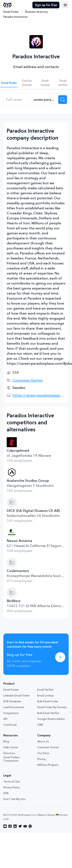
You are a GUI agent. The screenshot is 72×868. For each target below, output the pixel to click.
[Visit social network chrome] (30, 826)
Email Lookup (46, 695)
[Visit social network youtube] (25, 826)
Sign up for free (46, 5)
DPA (6, 793)
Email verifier (63, 83)
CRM (40, 725)
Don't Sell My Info (14, 799)
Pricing (41, 759)
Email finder (9, 83)
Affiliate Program (48, 765)
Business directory (37, 12)
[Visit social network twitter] (20, 826)
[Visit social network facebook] (10, 826)
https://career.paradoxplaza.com (39, 395)
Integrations (11, 713)
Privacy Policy (11, 787)
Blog (6, 741)
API (5, 719)
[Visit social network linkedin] (15, 826)
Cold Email (10, 725)
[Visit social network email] (5, 826)
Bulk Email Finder (48, 701)
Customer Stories (48, 747)
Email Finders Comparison (12, 759)
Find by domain (27, 83)
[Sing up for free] (60, 657)
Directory (9, 753)
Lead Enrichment (14, 707)
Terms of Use (11, 781)
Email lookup (45, 83)
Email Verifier (45, 690)
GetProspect (7, 5)
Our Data (43, 753)
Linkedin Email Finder (16, 695)
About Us (43, 741)
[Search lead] (63, 100)
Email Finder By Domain (52, 707)
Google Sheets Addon (51, 719)
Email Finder (11, 12)
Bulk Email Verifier (48, 713)
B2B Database (12, 701)
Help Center (11, 747)
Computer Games (27, 380)
